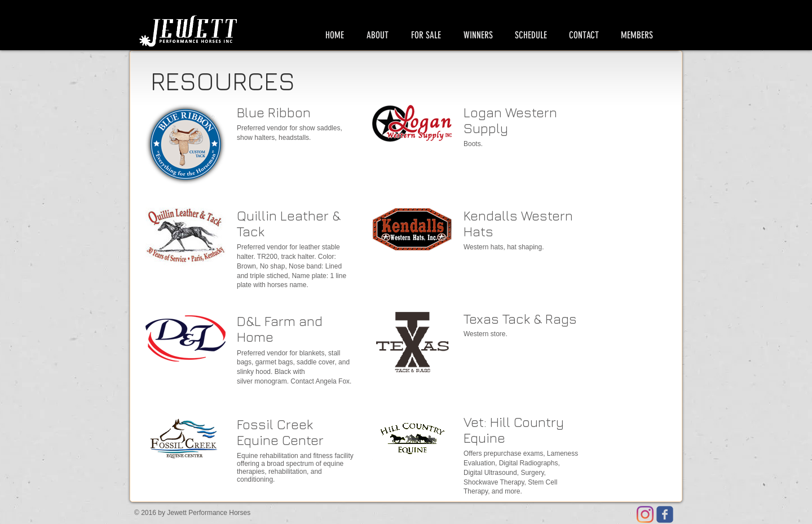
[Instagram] (645, 514)
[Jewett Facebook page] (665, 514)
